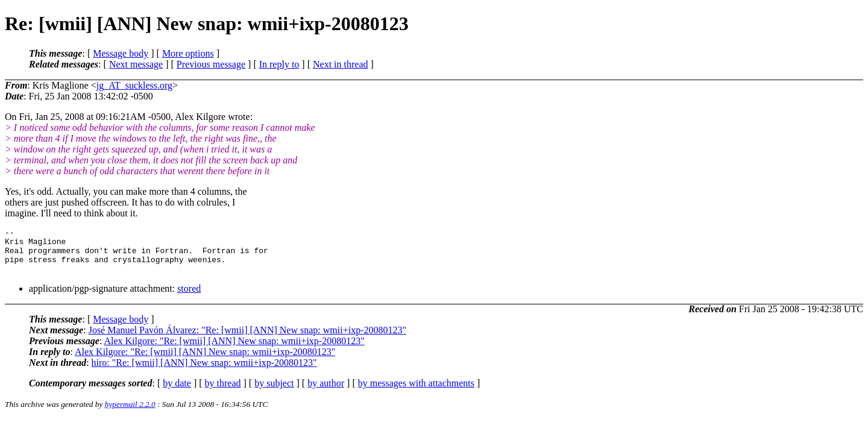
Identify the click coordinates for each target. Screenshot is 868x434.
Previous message (211, 64)
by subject (274, 392)
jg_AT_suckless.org (134, 85)
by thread (223, 392)
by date (177, 392)
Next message (136, 64)
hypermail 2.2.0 (130, 413)
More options (188, 53)
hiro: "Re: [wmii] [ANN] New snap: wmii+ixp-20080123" (204, 372)
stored (189, 297)
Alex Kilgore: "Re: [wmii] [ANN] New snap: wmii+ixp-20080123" (234, 350)
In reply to (279, 64)
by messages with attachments (416, 392)
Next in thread (341, 64)
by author (326, 392)
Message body (121, 53)
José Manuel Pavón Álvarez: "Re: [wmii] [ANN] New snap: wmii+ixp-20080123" (247, 339)
